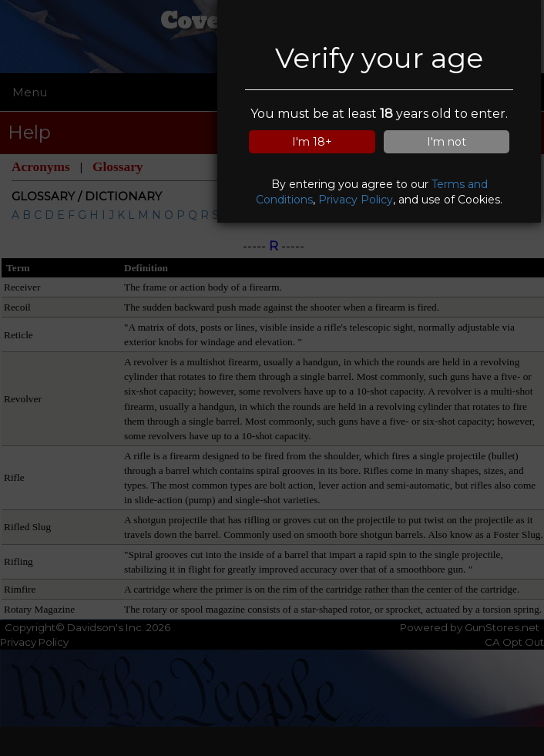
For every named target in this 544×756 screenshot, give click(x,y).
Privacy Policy (356, 200)
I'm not (447, 142)
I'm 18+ (312, 142)
